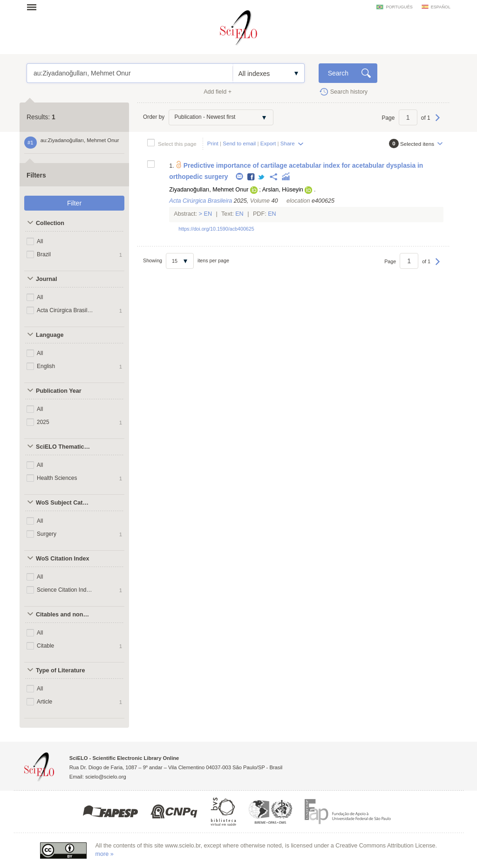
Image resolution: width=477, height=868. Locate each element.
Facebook (251, 177)
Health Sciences (57, 478)
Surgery (47, 534)
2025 (43, 422)
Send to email (239, 143)
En (208, 214)
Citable (45, 646)
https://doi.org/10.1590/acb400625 (216, 229)
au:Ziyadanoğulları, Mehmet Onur (130, 73)
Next (438, 122)
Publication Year (59, 391)
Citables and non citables (64, 615)
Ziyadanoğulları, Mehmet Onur (209, 190)
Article (44, 702)
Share (288, 143)
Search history (349, 92)
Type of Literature (60, 670)
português (399, 7)
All (40, 241)
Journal (47, 279)
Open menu (34, 7)
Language (50, 335)
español (441, 7)
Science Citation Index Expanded (66, 590)
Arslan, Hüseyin (283, 190)
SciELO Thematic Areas (64, 447)
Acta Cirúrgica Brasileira (66, 310)
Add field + (218, 92)
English (46, 366)
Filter (74, 203)
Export (268, 143)
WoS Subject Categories (64, 503)
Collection (50, 223)
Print (213, 143)
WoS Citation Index (63, 559)
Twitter (262, 177)
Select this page (177, 144)
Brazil (44, 254)
